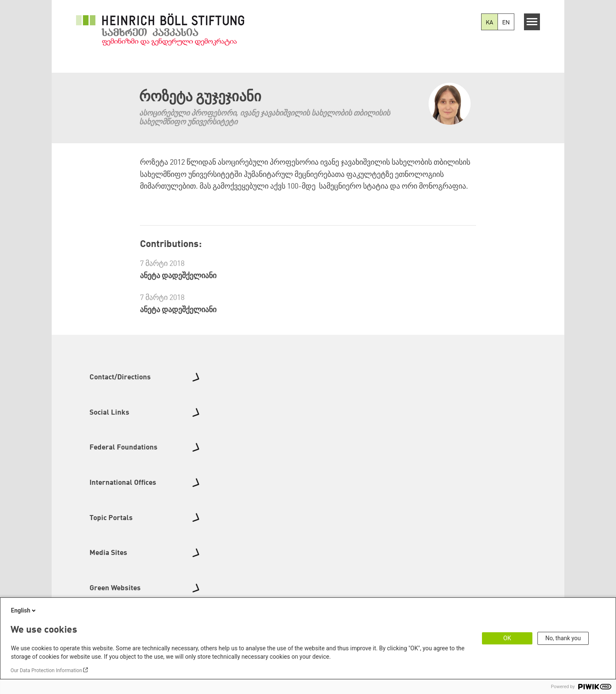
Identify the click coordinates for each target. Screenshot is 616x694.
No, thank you (563, 638)
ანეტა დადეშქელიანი (178, 276)
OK (507, 638)
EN (506, 23)
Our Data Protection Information (46, 670)
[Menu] (532, 22)
